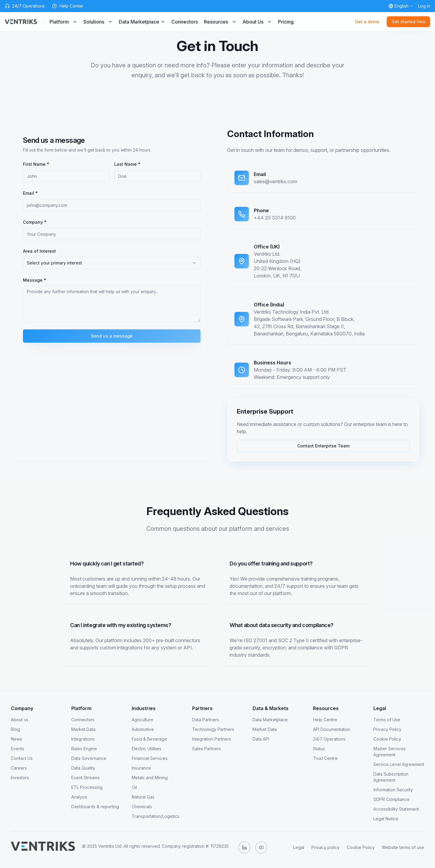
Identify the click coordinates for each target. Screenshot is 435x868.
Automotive (143, 729)
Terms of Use (387, 720)
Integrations (83, 739)
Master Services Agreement (390, 752)
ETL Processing (87, 787)
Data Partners (206, 720)
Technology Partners (213, 729)
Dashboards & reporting (95, 807)
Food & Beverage (149, 739)
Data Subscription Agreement (391, 777)
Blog (15, 729)
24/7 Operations (329, 739)
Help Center (71, 6)
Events (18, 749)
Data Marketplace (142, 22)
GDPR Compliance (391, 799)
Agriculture (142, 720)
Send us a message (112, 336)
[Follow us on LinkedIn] (244, 847)
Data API (261, 739)
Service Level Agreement (399, 764)
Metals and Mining (150, 778)
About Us (257, 22)
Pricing (286, 22)
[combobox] (112, 263)
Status (319, 749)
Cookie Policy (387, 739)
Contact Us (22, 758)
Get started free (408, 22)
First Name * (36, 164)
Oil (134, 787)
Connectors (185, 22)
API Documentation (332, 729)
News (16, 739)
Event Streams (85, 778)
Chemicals (142, 807)
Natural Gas (143, 797)
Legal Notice (386, 819)
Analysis (79, 797)
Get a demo (367, 22)
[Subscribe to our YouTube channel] (261, 847)
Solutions (98, 22)
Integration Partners (212, 739)
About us (20, 720)
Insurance (141, 768)
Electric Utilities (147, 749)
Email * (30, 193)
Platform (63, 22)
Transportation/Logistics (156, 816)
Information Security (393, 790)
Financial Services (150, 758)
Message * (35, 280)
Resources (220, 22)
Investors (20, 778)
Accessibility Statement (396, 809)
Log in (424, 6)
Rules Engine (84, 749)
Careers (19, 768)
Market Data (83, 729)
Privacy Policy (387, 729)
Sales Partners (206, 749)
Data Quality (83, 768)
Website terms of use (403, 847)
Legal (299, 847)
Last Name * (127, 164)
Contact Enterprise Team (323, 446)
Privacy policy (325, 847)
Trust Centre (325, 758)
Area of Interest (39, 251)
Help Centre (325, 720)
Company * (35, 222)
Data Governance (89, 758)
